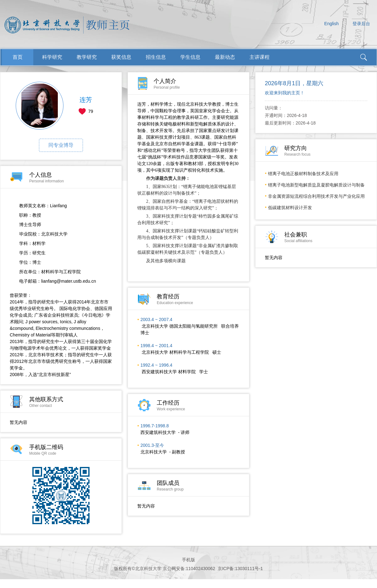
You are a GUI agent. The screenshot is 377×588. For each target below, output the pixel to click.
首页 (18, 57)
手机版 (188, 560)
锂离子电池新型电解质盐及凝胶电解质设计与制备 (316, 185)
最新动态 (225, 57)
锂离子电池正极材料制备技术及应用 (303, 174)
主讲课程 (260, 57)
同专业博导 (61, 145)
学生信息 (190, 57)
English (331, 24)
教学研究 (87, 57)
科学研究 (52, 57)
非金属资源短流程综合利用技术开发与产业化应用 (316, 196)
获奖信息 (121, 57)
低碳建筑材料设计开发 (290, 208)
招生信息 (156, 57)
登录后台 (361, 24)
